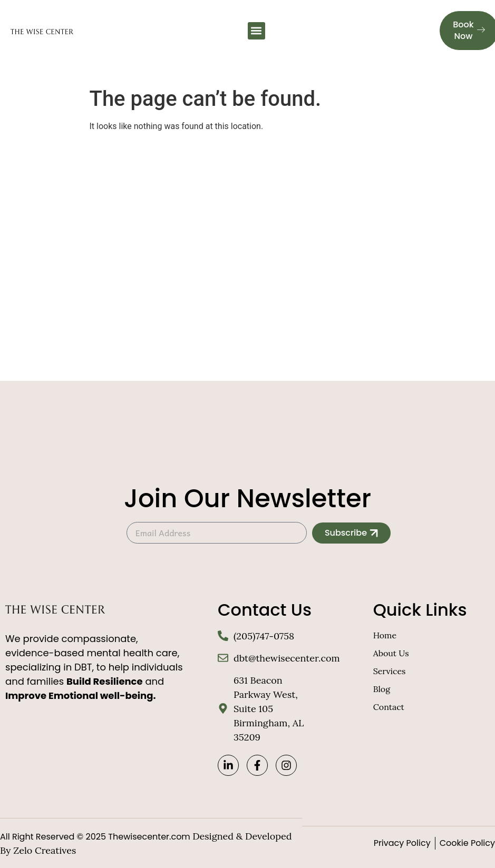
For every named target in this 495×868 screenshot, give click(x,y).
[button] (256, 31)
